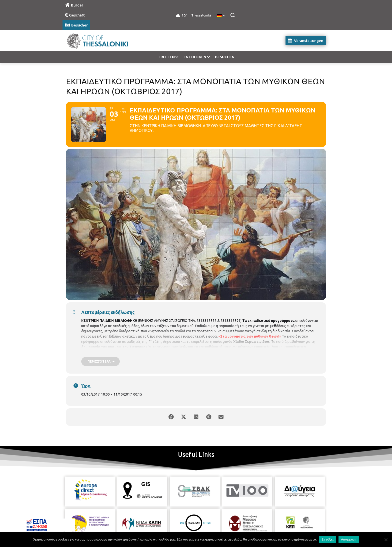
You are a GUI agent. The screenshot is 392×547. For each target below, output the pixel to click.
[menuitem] (221, 16)
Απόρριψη (349, 539)
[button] (232, 15)
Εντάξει (328, 539)
